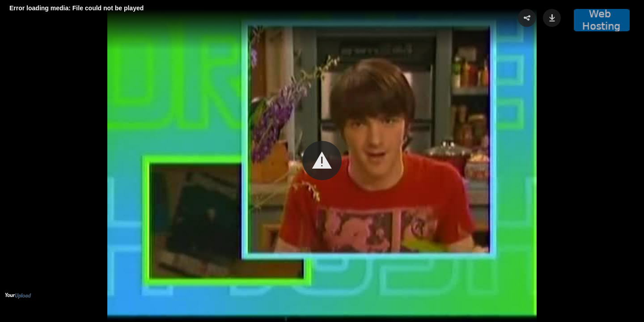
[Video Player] (322, 161)
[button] (322, 161)
